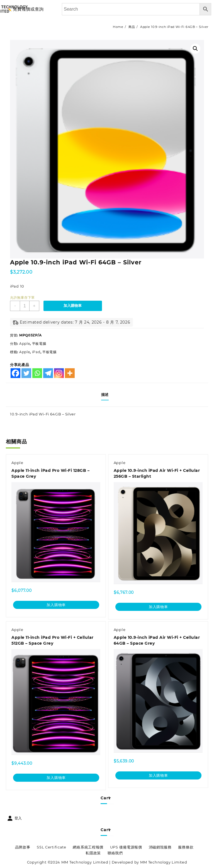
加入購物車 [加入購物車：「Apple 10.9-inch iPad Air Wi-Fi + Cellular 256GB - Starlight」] (158, 607)
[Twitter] (26, 373)
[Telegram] (48, 373)
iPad (36, 352)
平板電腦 (39, 344)
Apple (25, 344)
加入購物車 (73, 306)
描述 (105, 394)
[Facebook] (15, 373)
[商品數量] (25, 306)
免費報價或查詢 (28, 9)
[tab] (107, 395)
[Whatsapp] (37, 373)
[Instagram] (59, 373)
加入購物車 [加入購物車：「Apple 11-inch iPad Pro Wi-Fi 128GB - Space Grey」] (56, 605)
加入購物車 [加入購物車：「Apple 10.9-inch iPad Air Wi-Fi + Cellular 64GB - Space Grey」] (158, 775)
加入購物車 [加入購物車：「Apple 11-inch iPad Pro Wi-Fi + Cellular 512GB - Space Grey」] (56, 778)
